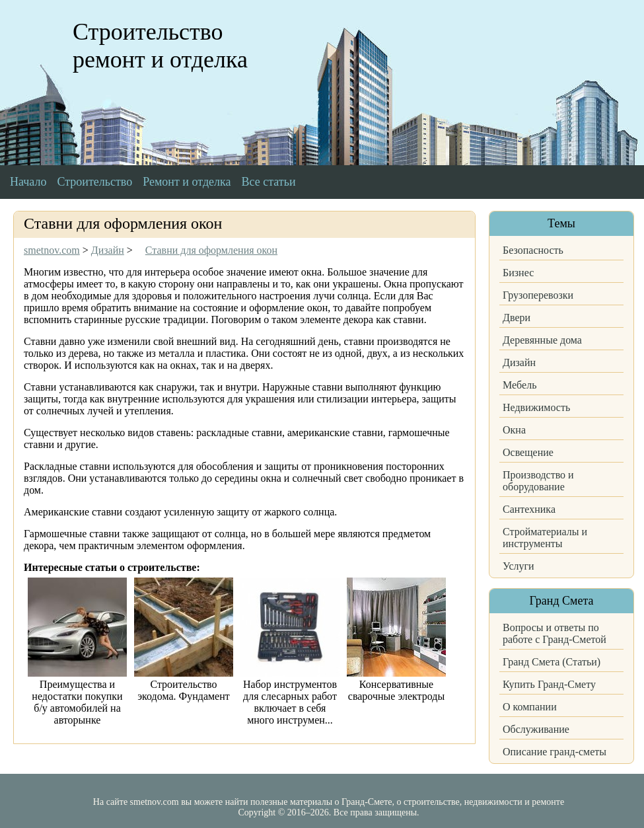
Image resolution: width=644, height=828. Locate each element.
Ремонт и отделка (187, 182)
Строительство (94, 182)
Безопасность (533, 250)
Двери (517, 318)
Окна (514, 430)
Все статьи (269, 182)
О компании (530, 707)
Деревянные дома (542, 340)
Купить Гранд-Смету (549, 684)
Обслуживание (536, 729)
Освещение (528, 452)
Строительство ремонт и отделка (160, 46)
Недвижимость (536, 407)
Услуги (519, 566)
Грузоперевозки (538, 295)
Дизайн (519, 362)
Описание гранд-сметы (555, 752)
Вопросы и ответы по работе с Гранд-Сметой (555, 633)
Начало (28, 182)
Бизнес (518, 273)
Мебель (519, 385)
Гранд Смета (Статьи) (552, 662)
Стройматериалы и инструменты (545, 538)
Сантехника (529, 509)
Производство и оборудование (538, 481)
